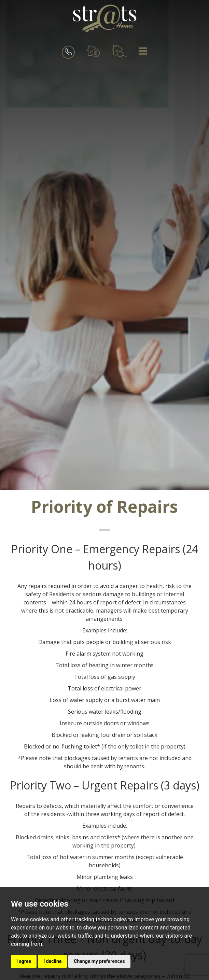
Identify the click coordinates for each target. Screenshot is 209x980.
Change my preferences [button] (99, 961)
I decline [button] (52, 961)
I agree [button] (24, 961)
